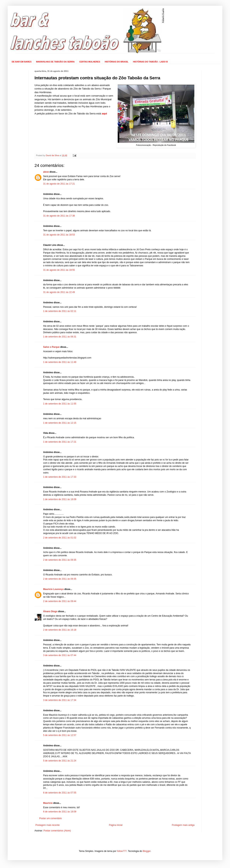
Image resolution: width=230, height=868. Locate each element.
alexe (46, 172)
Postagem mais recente (48, 825)
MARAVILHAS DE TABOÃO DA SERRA (55, 62)
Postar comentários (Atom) (57, 831)
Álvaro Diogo (50, 611)
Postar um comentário (51, 818)
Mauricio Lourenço (53, 589)
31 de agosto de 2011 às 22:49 (59, 292)
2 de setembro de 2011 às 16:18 (60, 630)
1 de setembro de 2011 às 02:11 (60, 311)
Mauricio (48, 803)
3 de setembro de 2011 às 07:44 (60, 655)
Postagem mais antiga (183, 825)
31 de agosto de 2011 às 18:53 (59, 235)
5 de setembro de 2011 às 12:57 (60, 735)
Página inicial (116, 825)
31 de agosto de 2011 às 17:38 (59, 216)
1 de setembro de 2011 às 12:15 (60, 423)
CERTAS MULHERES (90, 62)
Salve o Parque (51, 347)
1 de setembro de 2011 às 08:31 (60, 337)
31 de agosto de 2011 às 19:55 (59, 270)
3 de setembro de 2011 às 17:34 (60, 700)
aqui (104, 114)
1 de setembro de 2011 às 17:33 (60, 477)
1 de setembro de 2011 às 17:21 (60, 442)
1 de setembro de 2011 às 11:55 (60, 404)
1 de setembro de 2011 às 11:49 (60, 362)
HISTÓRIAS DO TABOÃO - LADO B (150, 62)
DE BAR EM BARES (22, 62)
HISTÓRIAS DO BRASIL (116, 62)
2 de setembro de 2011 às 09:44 (60, 601)
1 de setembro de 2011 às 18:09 (60, 499)
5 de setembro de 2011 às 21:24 (60, 761)
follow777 (122, 851)
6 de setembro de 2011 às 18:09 (60, 812)
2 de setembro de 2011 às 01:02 (60, 538)
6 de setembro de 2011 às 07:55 (60, 793)
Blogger (147, 851)
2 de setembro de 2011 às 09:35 (60, 560)
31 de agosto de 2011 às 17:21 (59, 184)
